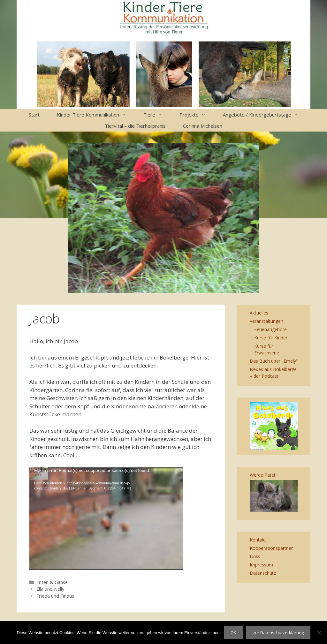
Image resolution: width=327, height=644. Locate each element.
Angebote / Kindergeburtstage (265, 115)
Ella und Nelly (50, 589)
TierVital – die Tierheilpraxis (135, 126)
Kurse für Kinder (271, 338)
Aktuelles (259, 313)
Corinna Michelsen (203, 126)
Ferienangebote (270, 329)
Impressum (261, 565)
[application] (106, 519)
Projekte (197, 115)
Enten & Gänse (52, 582)
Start (34, 115)
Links (255, 556)
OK (233, 633)
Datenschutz (263, 573)
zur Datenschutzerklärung (278, 633)
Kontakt (258, 540)
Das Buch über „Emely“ (274, 361)
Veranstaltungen (266, 321)
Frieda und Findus (55, 596)
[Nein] (319, 633)
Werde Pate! (262, 475)
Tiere (157, 115)
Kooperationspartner (271, 548)
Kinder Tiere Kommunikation (96, 115)
